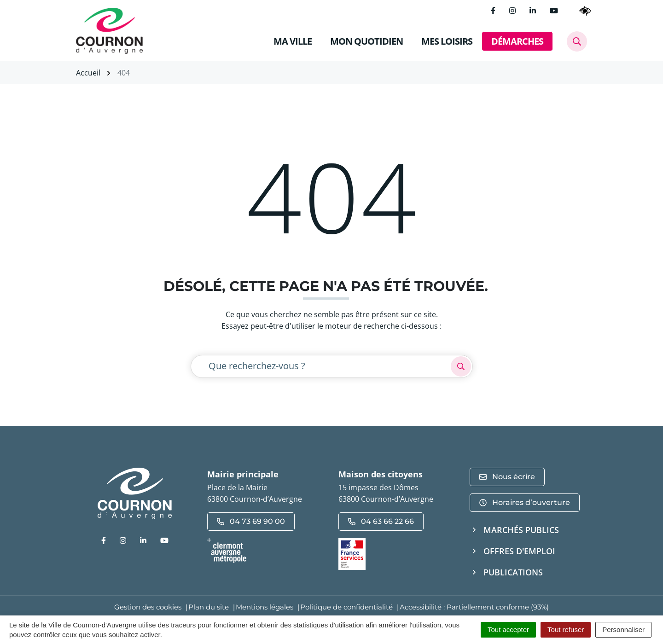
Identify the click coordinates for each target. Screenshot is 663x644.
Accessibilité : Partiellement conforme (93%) (474, 607)
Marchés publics (521, 530)
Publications (513, 572)
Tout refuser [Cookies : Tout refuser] (566, 629)
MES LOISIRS (447, 41)
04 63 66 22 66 (381, 521)
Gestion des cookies (148, 607)
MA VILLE (293, 41)
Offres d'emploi (519, 551)
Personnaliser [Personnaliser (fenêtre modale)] (623, 629)
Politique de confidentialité (346, 607)
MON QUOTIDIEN (366, 41)
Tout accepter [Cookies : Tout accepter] (508, 629)
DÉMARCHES (517, 41)
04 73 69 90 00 (251, 521)
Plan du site (209, 607)
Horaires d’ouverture (525, 502)
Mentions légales (265, 607)
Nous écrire (507, 477)
